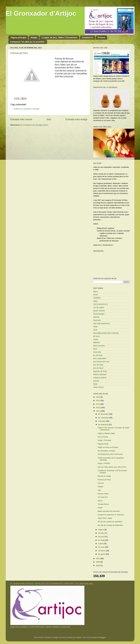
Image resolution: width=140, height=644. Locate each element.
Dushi (96, 295)
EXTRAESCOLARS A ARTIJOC (110, 454)
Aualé (100, 508)
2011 (98, 411)
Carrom (101, 483)
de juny (101, 537)
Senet (100, 501)
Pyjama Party (103, 444)
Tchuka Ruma (103, 504)
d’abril (101, 544)
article (96, 339)
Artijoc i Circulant (104, 440)
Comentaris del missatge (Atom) (35, 125)
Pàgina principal (18, 37)
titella (95, 384)
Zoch (95, 330)
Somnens (97, 320)
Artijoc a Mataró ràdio (106, 433)
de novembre (104, 418)
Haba (95, 301)
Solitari (100, 487)
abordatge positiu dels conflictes (106, 333)
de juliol (102, 533)
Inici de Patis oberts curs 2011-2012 (112, 467)
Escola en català (104, 476)
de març (102, 547)
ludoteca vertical (100, 378)
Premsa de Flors (19, 53)
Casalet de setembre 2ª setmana (111, 515)
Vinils (95, 327)
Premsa (101, 37)
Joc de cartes (99, 307)
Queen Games (99, 311)
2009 (98, 562)
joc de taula (98, 355)
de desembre (104, 414)
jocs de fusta (98, 365)
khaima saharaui (100, 374)
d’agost (101, 530)
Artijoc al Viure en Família (108, 447)
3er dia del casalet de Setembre (110, 525)
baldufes (97, 342)
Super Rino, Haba (105, 518)
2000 (98, 566)
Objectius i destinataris (103, 245)
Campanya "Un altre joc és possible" (28, 42)
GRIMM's (97, 298)
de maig (102, 540)
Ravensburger (99, 314)
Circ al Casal (103, 437)
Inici (49, 119)
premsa (96, 381)
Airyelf (79, 637)
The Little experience (102, 323)
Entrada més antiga (76, 119)
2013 (98, 404)
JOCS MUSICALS (101, 304)
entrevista (97, 352)
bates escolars (99, 346)
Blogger (102, 637)
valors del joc (99, 387)
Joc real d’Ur (103, 497)
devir (95, 349)
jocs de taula (98, 368)
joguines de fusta (100, 371)
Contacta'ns (88, 37)
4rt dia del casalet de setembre (110, 522)
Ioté (99, 490)
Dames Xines (103, 494)
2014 (98, 400)
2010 (98, 558)
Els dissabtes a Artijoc (106, 451)
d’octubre (102, 421)
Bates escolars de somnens (109, 511)
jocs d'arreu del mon (101, 362)
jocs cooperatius (100, 358)
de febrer (102, 551)
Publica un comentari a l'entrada (27, 109)
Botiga (34, 37)
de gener (102, 554)
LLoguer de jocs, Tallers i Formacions (59, 37)
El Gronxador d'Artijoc (41, 13)
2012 (98, 408)
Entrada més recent (21, 119)
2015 (98, 397)
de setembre (103, 425)
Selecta (96, 317)
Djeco (96, 291)
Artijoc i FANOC (104, 463)
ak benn (96, 336)
